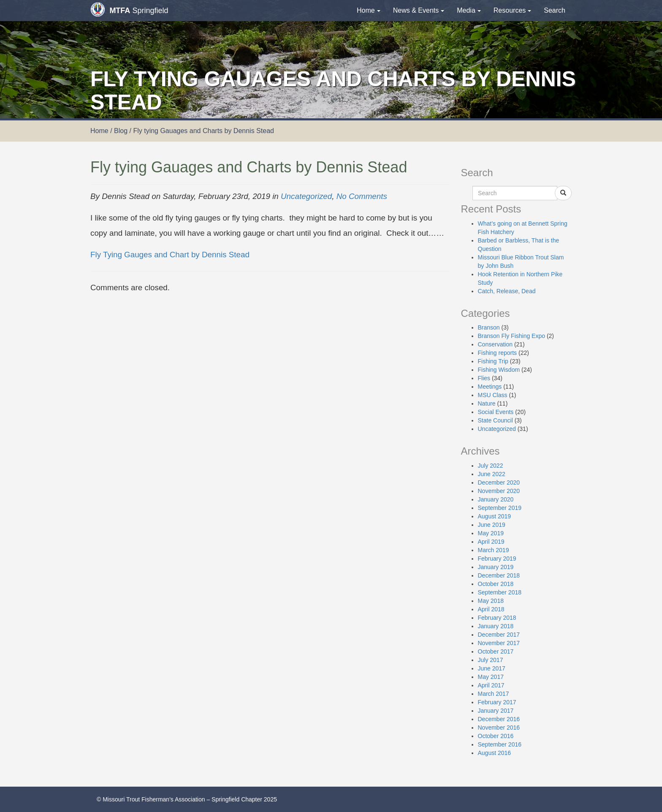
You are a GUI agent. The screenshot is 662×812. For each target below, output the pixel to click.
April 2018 (491, 609)
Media (469, 10)
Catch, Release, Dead (507, 291)
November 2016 (499, 728)
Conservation (495, 344)
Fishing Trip (493, 361)
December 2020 (499, 482)
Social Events (496, 412)
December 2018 (499, 575)
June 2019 (492, 525)
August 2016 (495, 753)
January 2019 (496, 567)
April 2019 (491, 542)
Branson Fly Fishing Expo (512, 336)
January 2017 (496, 711)
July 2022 (491, 466)
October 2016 (496, 736)
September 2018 (500, 592)
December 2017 (499, 635)
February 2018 (497, 618)
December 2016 (499, 719)
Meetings (490, 387)
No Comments (362, 196)
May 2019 (491, 533)
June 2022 (492, 474)
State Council (495, 420)
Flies (484, 378)
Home (369, 10)
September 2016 (500, 744)
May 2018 (491, 601)
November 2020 (499, 491)
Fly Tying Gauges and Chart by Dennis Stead (170, 255)
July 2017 (491, 660)
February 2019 (497, 559)
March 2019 (494, 550)
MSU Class (493, 395)
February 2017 (497, 702)
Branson (489, 327)
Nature (487, 403)
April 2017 (491, 685)
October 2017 (496, 651)
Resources (512, 10)
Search (555, 10)
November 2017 (499, 643)
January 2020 (496, 499)
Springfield (129, 10)
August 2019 (495, 516)
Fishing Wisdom (499, 370)
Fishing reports (498, 353)
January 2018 (496, 626)
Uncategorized (306, 196)
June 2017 (492, 668)
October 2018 (496, 584)
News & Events (419, 10)
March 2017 (494, 694)
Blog (121, 131)
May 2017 (491, 677)
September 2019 (500, 508)
